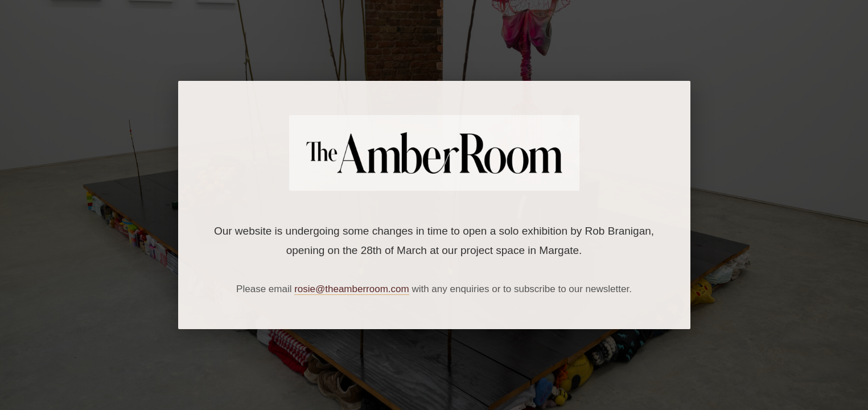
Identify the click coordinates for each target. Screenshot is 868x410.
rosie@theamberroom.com (352, 289)
